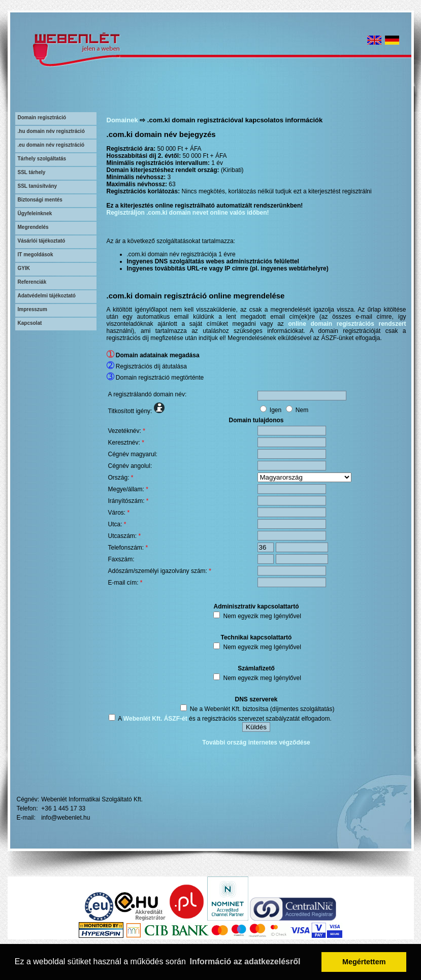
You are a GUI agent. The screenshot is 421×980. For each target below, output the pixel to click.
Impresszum (33, 309)
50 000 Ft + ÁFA (180, 149)
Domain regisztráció (42, 117)
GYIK (24, 268)
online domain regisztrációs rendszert (347, 324)
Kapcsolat (30, 323)
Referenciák (32, 282)
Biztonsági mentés (40, 200)
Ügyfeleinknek (35, 213)
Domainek (122, 120)
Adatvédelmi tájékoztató (47, 296)
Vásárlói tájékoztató (42, 241)
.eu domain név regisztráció (51, 145)
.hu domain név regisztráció (51, 131)
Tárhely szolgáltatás (42, 159)
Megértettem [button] (364, 962)
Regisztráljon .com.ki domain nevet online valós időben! (188, 213)
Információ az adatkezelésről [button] (245, 961)
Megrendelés (33, 227)
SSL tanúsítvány (38, 186)
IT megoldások (36, 255)
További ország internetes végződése (256, 742)
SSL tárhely (32, 172)
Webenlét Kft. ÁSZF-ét (155, 719)
